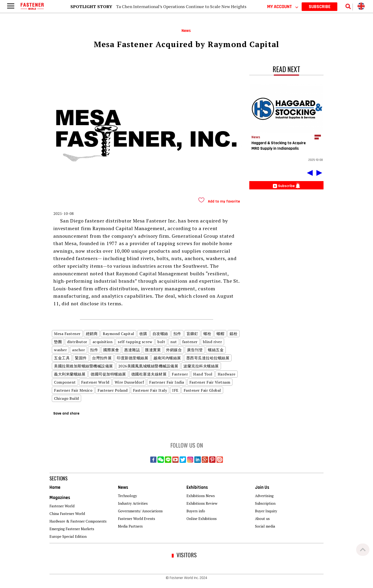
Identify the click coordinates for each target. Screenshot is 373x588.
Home (55, 487)
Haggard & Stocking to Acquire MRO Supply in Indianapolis (279, 146)
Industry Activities (133, 503)
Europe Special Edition (68, 536)
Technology (128, 496)
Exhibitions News (201, 496)
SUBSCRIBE (320, 7)
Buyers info (196, 511)
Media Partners (130, 526)
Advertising (264, 496)
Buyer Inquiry (266, 511)
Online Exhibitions (202, 519)
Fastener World (62, 506)
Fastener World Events (137, 519)
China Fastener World (67, 514)
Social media (265, 526)
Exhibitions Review (202, 503)
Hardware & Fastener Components (78, 521)
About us (262, 519)
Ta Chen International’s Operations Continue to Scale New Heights (181, 6)
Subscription (265, 503)
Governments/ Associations (140, 511)
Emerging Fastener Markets (72, 529)
